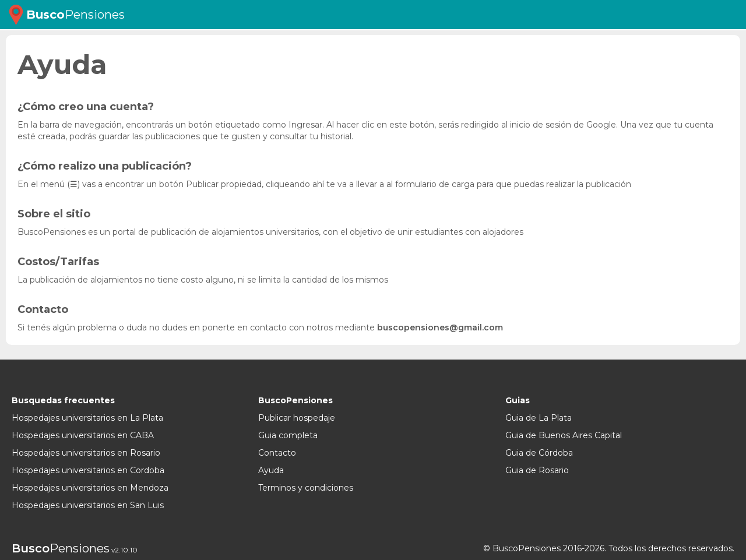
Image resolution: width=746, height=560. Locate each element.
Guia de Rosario (537, 470)
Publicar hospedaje (297, 418)
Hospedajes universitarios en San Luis (88, 505)
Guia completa (288, 435)
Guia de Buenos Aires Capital (564, 435)
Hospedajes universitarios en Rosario (86, 453)
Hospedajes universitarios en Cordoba (88, 470)
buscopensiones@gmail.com (440, 327)
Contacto (277, 453)
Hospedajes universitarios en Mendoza (90, 488)
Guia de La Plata (539, 418)
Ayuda (271, 470)
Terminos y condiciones (306, 488)
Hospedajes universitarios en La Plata (87, 418)
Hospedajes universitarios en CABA (83, 435)
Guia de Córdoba (539, 453)
